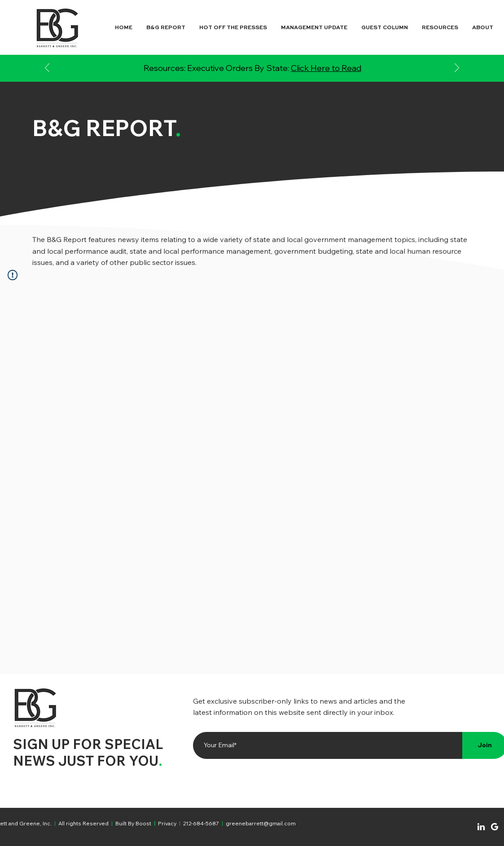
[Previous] (47, 68)
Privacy (167, 823)
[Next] (457, 68)
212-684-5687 (201, 823)
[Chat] (481, 827)
